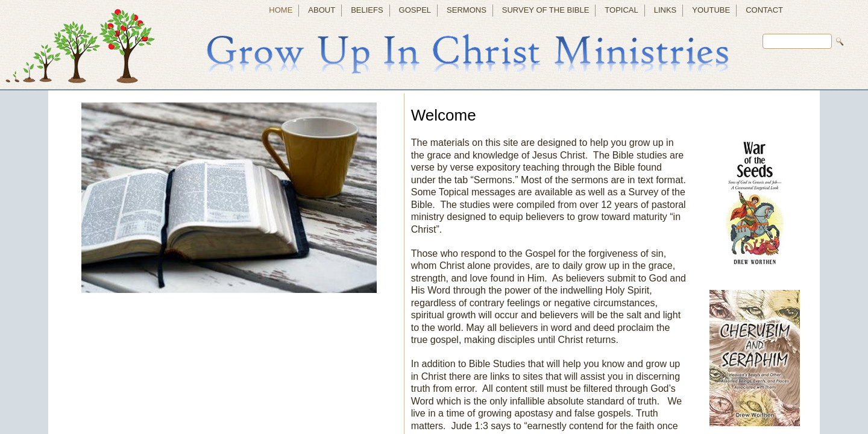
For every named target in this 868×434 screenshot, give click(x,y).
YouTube (711, 10)
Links (665, 10)
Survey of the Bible (546, 10)
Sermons (467, 10)
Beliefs (367, 10)
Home (281, 10)
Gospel (415, 10)
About (322, 10)
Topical (621, 10)
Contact (764, 10)
